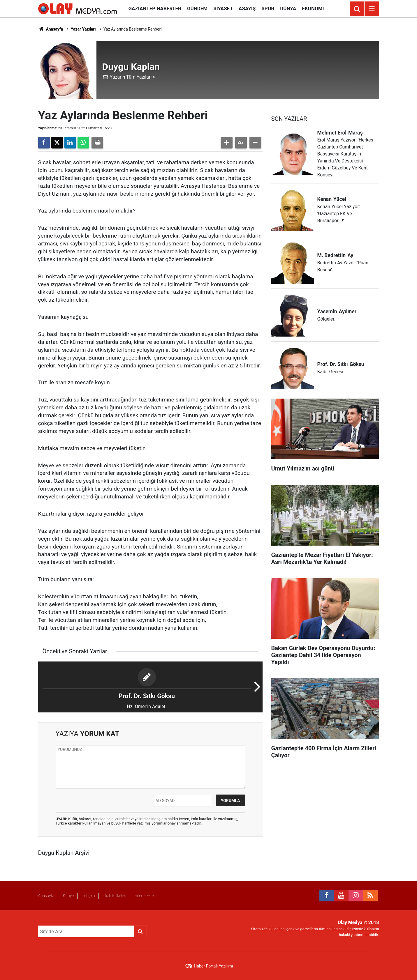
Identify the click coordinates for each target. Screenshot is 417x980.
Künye (68, 896)
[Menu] (372, 9)
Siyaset (223, 8)
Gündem (197, 8)
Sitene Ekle (144, 896)
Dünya (288, 8)
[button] (227, 143)
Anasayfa (51, 29)
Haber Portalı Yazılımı (213, 966)
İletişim (88, 896)
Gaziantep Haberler (155, 8)
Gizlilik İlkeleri (115, 896)
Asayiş (247, 8)
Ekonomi (313, 8)
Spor (268, 8)
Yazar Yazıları (83, 29)
